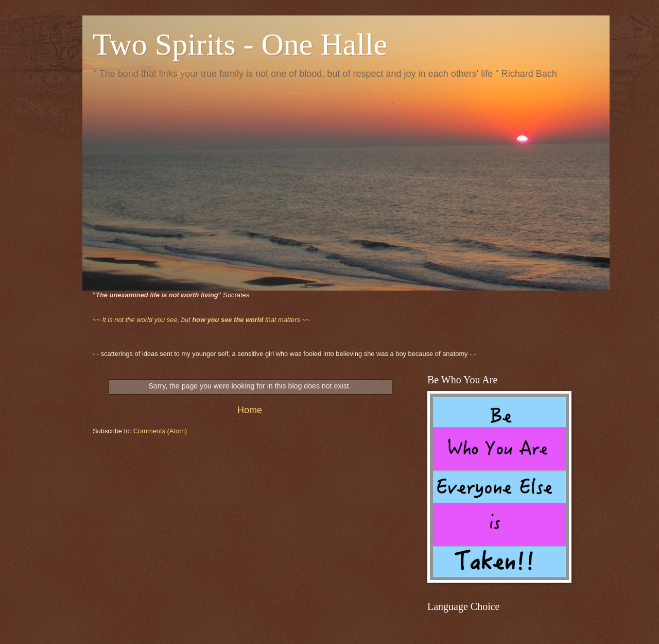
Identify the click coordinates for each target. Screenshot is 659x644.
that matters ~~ (201, 320)
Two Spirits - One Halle (240, 44)
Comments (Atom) (160, 431)
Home (250, 410)
